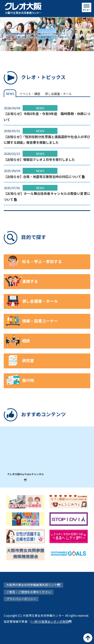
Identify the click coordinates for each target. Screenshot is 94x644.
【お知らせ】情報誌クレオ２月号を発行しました (39, 160)
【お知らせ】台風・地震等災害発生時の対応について (44, 177)
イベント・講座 (30, 94)
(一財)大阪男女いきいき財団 (51, 621)
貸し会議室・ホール (58, 94)
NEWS (10, 94)
